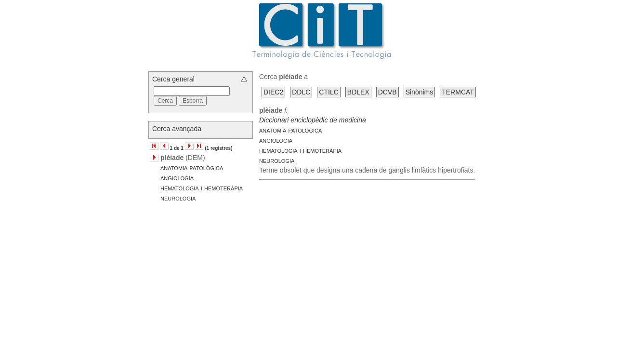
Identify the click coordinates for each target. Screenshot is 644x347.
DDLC (301, 92)
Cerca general (173, 79)
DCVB (388, 92)
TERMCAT (458, 92)
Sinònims (420, 92)
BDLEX (358, 92)
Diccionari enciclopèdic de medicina (313, 120)
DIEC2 (273, 92)
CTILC (329, 92)
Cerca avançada (177, 129)
